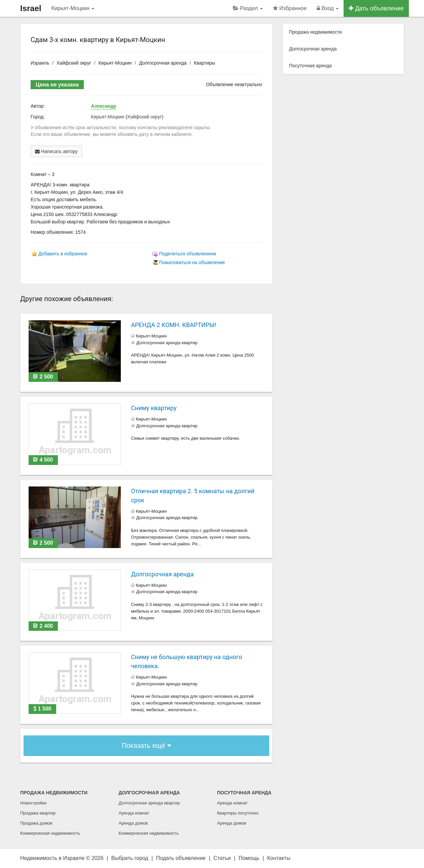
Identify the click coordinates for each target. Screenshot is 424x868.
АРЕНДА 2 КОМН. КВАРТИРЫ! (173, 325)
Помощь (249, 858)
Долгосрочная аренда (163, 63)
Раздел (248, 8)
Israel (31, 8)
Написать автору (56, 151)
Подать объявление (181, 858)
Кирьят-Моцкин (73, 8)
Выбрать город (130, 858)
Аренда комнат (134, 813)
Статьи (222, 858)
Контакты (279, 858)
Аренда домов (133, 823)
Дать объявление (376, 8)
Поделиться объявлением (188, 254)
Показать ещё (146, 746)
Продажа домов (36, 823)
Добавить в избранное (63, 254)
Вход (328, 8)
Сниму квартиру (154, 408)
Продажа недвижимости (315, 32)
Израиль (40, 63)
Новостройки (33, 803)
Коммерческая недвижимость (50, 833)
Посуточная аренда (310, 66)
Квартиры (204, 63)
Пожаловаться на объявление (192, 262)
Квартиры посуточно (238, 813)
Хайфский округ (74, 63)
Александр (104, 106)
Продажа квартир (38, 813)
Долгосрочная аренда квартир (149, 803)
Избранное (290, 8)
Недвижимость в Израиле (52, 858)
